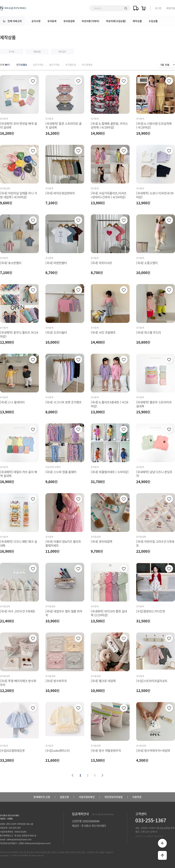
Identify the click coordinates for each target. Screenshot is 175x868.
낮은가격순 (38, 65)
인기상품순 (22, 65)
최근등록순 (87, 65)
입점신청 (64, 797)
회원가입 (171, 8)
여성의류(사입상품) (116, 21)
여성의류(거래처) (90, 21)
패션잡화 (62, 52)
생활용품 (37, 52)
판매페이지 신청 (42, 797)
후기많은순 (71, 65)
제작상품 (137, 21)
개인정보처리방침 (113, 797)
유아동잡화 (69, 21)
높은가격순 (54, 65)
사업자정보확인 (87, 797)
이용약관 (137, 797)
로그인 (158, 8)
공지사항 (36, 21)
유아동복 (52, 21)
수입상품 (153, 21)
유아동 (12, 52)
